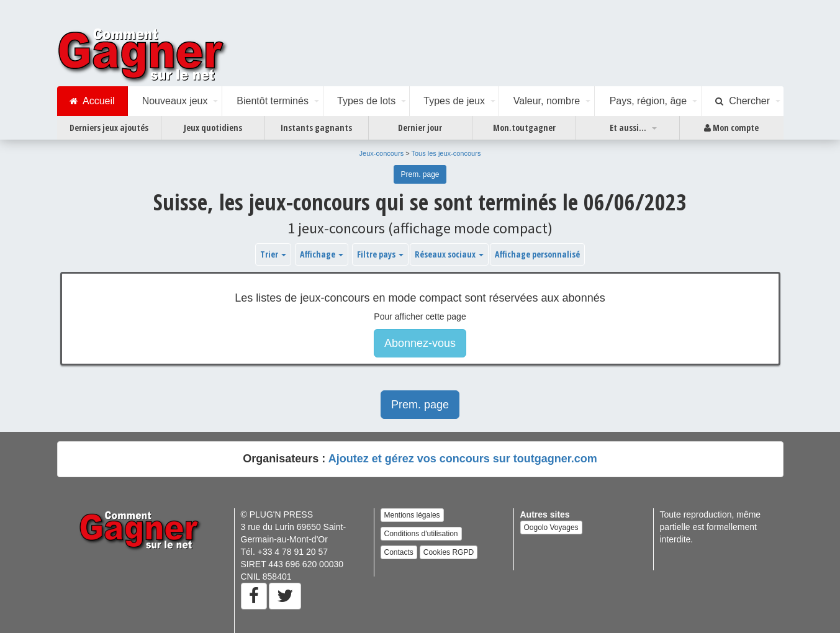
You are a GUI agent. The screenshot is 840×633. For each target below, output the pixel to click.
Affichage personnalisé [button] (537, 254)
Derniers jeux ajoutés (109, 128)
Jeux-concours (382, 153)
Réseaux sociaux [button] (449, 254)
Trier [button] (273, 254)
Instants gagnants (316, 128)
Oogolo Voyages (551, 527)
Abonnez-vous (420, 343)
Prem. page (420, 174)
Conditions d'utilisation (421, 534)
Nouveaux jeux (175, 101)
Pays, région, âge (648, 101)
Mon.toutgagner (524, 128)
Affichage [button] (322, 254)
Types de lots (366, 101)
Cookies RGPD (449, 552)
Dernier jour (420, 128)
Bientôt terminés (273, 101)
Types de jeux (454, 101)
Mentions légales (412, 515)
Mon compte (731, 128)
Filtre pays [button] (380, 254)
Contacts (399, 552)
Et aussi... (628, 128)
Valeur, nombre (547, 101)
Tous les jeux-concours (446, 153)
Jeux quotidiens (213, 128)
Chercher (743, 101)
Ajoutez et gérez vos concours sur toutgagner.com (463, 459)
